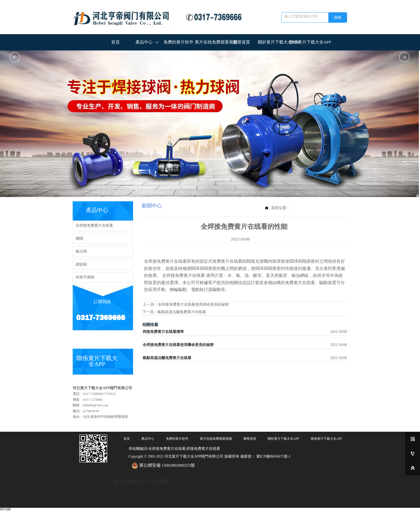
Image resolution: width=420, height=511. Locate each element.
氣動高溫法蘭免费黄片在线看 (182, 312)
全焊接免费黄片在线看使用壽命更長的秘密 (193, 304)
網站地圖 (5, 509)
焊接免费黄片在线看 (141, 482)
